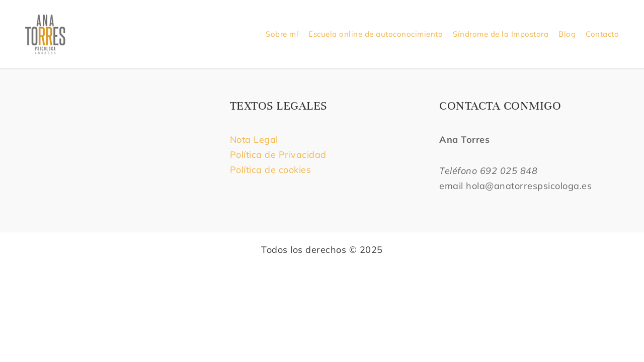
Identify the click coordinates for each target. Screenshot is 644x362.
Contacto (602, 34)
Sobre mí (282, 34)
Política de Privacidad (278, 155)
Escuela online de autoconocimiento (376, 34)
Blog (567, 34)
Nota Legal (256, 140)
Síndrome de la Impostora (501, 34)
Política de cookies (271, 170)
